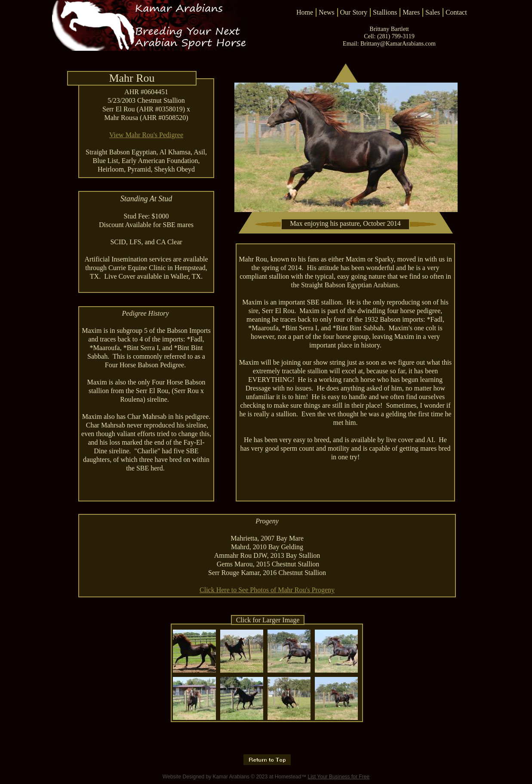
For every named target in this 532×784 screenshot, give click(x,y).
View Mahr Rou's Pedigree (146, 135)
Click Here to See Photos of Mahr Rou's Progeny (267, 590)
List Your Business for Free (339, 777)
